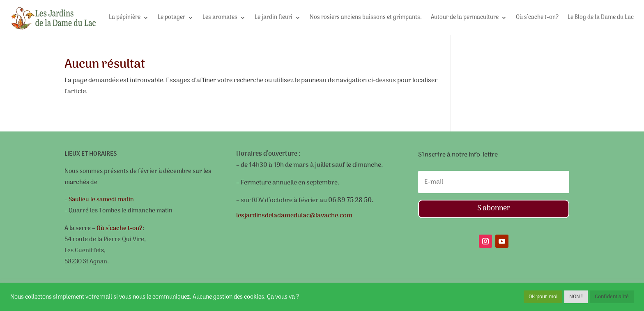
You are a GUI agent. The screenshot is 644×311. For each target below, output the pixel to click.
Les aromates (220, 17)
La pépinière (125, 17)
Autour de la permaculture (465, 17)
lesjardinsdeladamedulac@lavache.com (294, 216)
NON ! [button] (576, 297)
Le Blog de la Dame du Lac (601, 17)
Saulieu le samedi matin (101, 200)
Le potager (171, 17)
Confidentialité (612, 297)
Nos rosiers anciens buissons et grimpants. (366, 17)
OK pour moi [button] (543, 297)
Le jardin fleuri (274, 17)
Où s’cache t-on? (537, 17)
